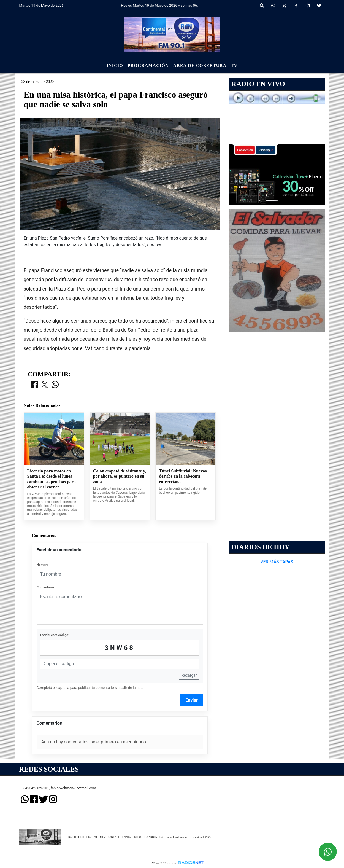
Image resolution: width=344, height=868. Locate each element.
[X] (284, 6)
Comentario (45, 587)
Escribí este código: (55, 635)
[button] (262, 6)
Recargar (189, 675)
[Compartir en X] (45, 385)
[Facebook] (296, 6)
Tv (234, 65)
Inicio (115, 65)
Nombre (43, 565)
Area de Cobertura (200, 65)
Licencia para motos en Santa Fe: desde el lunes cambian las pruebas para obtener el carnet (52, 479)
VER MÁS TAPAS (277, 562)
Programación (148, 65)
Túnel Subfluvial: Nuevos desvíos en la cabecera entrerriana (183, 476)
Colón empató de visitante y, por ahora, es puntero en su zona (120, 476)
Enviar (192, 700)
